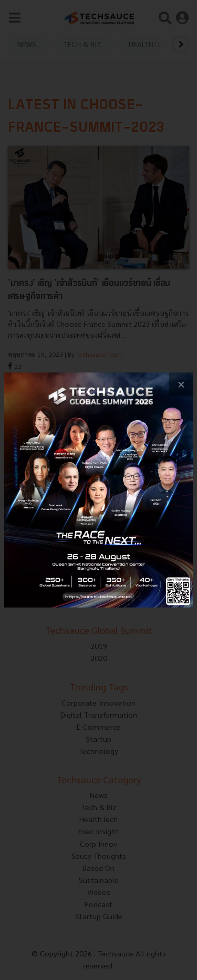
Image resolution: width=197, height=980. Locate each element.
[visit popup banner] (98, 490)
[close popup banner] (181, 384)
